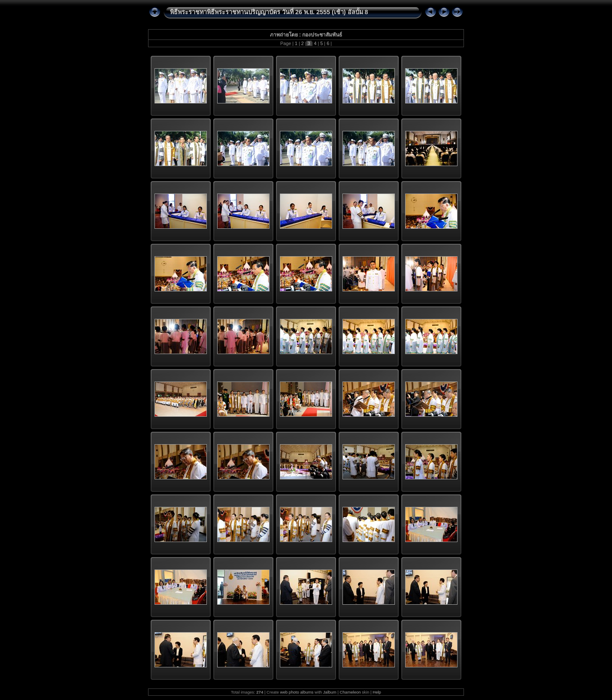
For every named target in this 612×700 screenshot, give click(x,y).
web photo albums (297, 692)
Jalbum (330, 692)
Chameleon (350, 692)
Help (377, 692)
